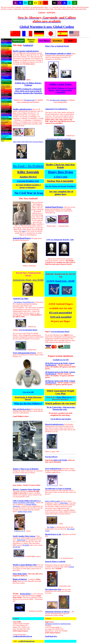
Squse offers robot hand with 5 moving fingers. (28, 142)
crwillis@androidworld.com (22, 636)
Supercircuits (21, 540)
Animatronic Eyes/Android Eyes (56, 109)
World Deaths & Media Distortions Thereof (28, 398)
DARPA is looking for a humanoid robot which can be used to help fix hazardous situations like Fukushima (28, 91)
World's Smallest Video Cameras (24, 536)
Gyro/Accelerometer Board (28, 330)
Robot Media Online (20, 574)
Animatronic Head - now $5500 (28, 280)
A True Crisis (60, 177)
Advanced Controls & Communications (58, 624)
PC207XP (17, 547)
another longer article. (25, 512)
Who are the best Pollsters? (28, 403)
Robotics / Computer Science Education (26, 489)
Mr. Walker (51, 527)
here (24, 231)
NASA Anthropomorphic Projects (25, 353)
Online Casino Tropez (61, 84)
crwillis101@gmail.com (26, 641)
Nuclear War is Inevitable (60, 181)
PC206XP (26, 545)
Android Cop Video (21, 299)
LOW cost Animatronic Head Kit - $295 (60, 240)
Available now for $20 (61, 360)
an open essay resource (58, 100)
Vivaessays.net (29, 100)
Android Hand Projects (54, 207)
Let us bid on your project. (61, 419)
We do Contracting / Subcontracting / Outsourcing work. (61, 408)
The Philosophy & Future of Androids (58, 489)
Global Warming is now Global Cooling (47, 27)
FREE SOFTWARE (60, 460)
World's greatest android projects (26, 51)
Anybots (71, 567)
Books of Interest (20, 579)
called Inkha (64, 503)
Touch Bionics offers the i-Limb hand (59, 139)
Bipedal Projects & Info (53, 534)
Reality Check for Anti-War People (60, 166)
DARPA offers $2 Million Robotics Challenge (28, 84)
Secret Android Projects (53, 469)
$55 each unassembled (61, 313)
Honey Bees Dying (61, 172)
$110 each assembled (61, 317)
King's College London (53, 501)
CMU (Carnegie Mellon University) (25, 501)
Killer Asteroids (28, 172)
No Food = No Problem (28, 166)
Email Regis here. (51, 636)
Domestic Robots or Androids (55, 562)
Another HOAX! (28, 177)
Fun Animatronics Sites (53, 589)
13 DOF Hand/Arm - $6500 (60, 281)
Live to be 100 (28, 392)
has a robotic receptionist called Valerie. (27, 502)
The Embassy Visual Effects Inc (24, 302)
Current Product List (28, 181)
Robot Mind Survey (64, 397)
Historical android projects (54, 424)
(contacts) (28, 45)
